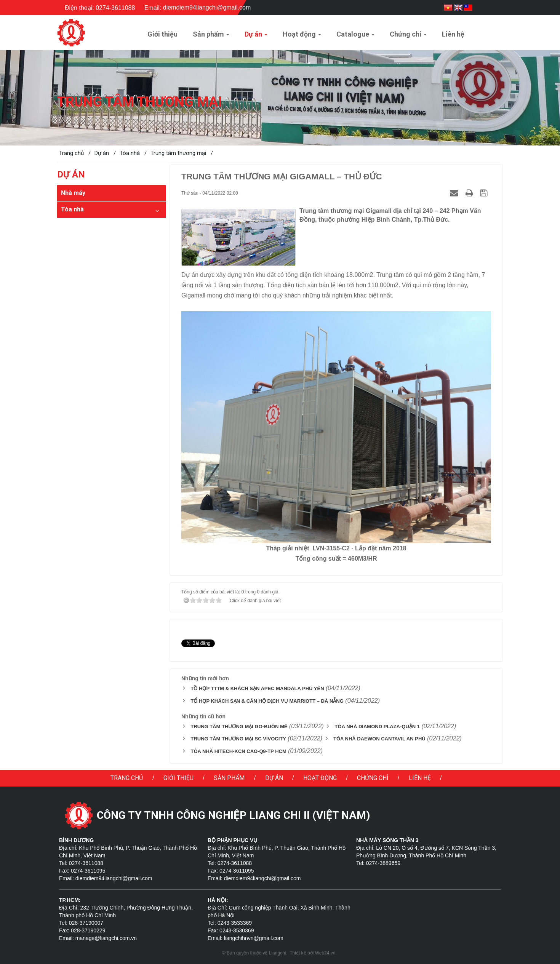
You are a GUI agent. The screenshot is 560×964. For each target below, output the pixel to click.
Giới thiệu (178, 778)
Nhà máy (73, 193)
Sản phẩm (229, 778)
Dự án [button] (256, 36)
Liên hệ (420, 778)
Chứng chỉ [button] (408, 36)
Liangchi (278, 953)
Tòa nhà (72, 209)
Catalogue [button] (355, 36)
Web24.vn (325, 953)
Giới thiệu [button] (162, 34)
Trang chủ (127, 778)
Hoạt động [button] (302, 36)
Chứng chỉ (373, 778)
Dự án (274, 778)
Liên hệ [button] (453, 34)
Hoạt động (320, 778)
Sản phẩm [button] (211, 36)
